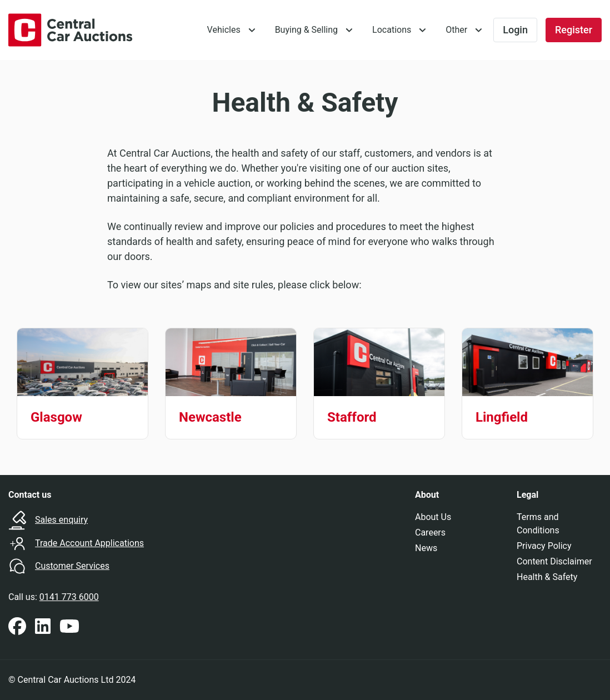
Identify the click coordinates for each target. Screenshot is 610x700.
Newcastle (210, 417)
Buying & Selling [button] (306, 30)
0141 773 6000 (69, 597)
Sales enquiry (61, 520)
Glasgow (56, 417)
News (426, 548)
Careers (430, 532)
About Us (433, 517)
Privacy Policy (544, 546)
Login (515, 30)
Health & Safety (547, 577)
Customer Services (72, 566)
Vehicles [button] (224, 30)
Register (574, 30)
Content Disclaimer (554, 561)
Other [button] (456, 30)
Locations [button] (392, 30)
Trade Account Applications (89, 543)
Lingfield (502, 417)
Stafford (352, 417)
